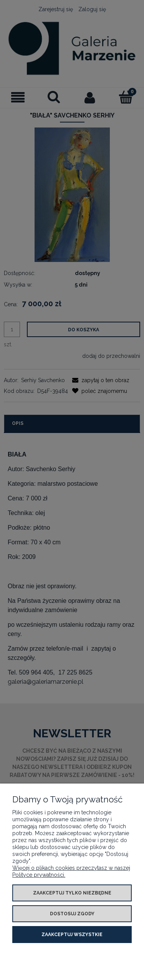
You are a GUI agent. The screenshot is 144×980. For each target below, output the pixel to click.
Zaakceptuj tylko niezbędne (72, 893)
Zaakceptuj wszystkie (72, 935)
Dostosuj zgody (72, 914)
